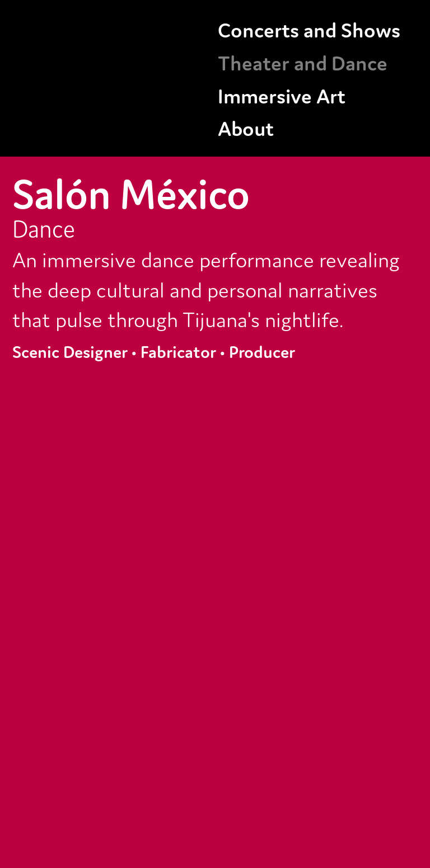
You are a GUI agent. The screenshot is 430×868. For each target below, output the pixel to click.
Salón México (131, 191)
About (246, 127)
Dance (44, 227)
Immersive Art (282, 95)
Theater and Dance (303, 62)
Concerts (258, 29)
